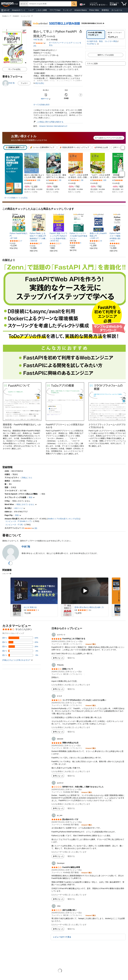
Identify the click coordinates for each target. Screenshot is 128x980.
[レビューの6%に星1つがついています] (20, 655)
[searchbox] (50, 4)
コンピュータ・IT (27, 16)
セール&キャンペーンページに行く (109, 138)
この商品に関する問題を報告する (48, 122)
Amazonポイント (19, 10)
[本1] (35, 173)
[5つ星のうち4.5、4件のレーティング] (115, 243)
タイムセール (117, 10)
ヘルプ (31, 10)
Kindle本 (16, 16)
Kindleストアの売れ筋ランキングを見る (64, 519)
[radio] (96, 35)
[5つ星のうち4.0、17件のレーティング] (16, 241)
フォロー (24, 83)
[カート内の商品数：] (124, 4)
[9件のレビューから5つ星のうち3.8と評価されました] (40, 610)
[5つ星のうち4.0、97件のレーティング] (36, 243)
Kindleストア (7, 16)
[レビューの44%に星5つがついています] (20, 638)
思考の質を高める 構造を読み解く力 (89, 607)
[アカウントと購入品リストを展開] (107, 5)
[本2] (57, 173)
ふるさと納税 (41, 10)
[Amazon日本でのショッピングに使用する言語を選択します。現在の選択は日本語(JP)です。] (82, 4)
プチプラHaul (55, 10)
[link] (19, 235)
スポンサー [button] (7, 574)
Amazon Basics (81, 10)
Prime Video (94, 10)
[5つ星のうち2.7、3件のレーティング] (55, 243)
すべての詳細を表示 (41, 105)
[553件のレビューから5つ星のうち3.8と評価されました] (91, 610)
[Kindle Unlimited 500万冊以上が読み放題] (64, 22)
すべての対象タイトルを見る (16, 198)
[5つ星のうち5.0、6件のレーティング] (75, 243)
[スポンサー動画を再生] (34, 591)
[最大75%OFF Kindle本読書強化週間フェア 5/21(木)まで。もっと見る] (14, 174)
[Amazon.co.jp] (10, 4)
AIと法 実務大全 (30, 607)
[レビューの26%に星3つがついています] (20, 647)
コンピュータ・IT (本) (14, 525)
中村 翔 (36, 40)
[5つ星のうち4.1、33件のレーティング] (96, 241)
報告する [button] (71, 658)
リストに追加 (92, 63)
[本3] (79, 173)
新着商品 (105, 10)
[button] (5, 10)
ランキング (67, 10)
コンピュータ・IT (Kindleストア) (18, 521)
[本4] (101, 173)
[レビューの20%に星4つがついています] (20, 642)
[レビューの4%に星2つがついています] (20, 651)
